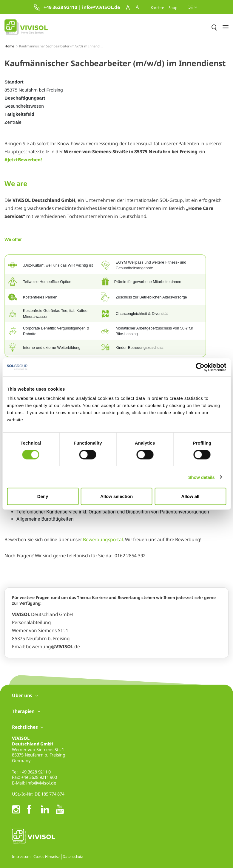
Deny (43, 496)
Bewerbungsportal (103, 539)
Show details (202, 477)
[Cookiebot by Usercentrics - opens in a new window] (200, 367)
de (192, 7)
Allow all (190, 496)
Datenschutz (73, 857)
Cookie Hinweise (47, 857)
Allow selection (116, 496)
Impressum (21, 857)
